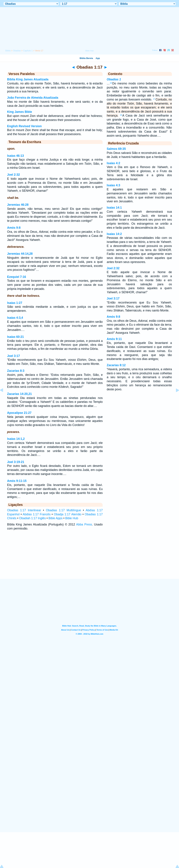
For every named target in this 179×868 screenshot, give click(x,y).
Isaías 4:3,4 (15, 318)
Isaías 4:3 (113, 185)
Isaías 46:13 (15, 156)
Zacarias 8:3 (16, 371)
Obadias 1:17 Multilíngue (63, 510)
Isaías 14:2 (114, 234)
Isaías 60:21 (15, 337)
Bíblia (8, 51)
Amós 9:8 (14, 228)
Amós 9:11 (114, 339)
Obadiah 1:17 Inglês (33, 518)
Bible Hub (72, 518)
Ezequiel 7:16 (17, 277)
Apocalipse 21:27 (19, 413)
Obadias (17, 51)
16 (111, 83)
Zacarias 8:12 (116, 365)
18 (121, 115)
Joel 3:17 (13, 356)
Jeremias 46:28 (18, 205)
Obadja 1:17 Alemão (68, 514)
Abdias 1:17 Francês (37, 514)
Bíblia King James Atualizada (28, 79)
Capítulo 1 (28, 51)
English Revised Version (24, 126)
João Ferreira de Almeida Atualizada (33, 98)
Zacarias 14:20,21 (19, 394)
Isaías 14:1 (114, 208)
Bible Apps (55, 518)
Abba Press (84, 524)
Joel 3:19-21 (16, 462)
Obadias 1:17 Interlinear (24, 510)
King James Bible (20, 112)
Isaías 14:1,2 (16, 439)
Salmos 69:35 (116, 149)
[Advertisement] (90, 558)
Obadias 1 (114, 79)
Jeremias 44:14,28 (20, 254)
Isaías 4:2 (113, 163)
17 (154, 99)
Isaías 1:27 (15, 303)
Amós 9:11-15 (17, 481)
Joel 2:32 (13, 175)
